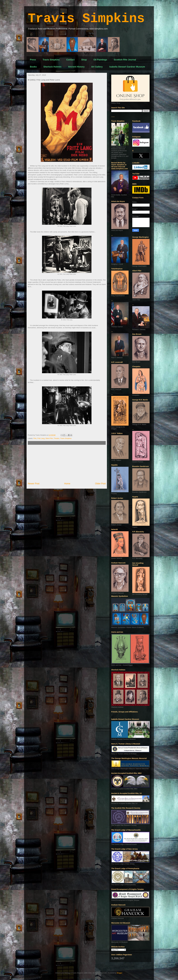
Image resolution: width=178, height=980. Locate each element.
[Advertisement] (67, 463)
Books (33, 67)
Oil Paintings (100, 60)
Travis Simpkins (86, 19)
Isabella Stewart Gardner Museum (127, 67)
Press (33, 60)
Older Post (100, 484)
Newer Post (34, 484)
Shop (84, 60)
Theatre (57, 438)
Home (67, 484)
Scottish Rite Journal (125, 60)
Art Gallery (97, 67)
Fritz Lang (41, 438)
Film (35, 438)
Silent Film (49, 438)
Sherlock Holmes (52, 67)
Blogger (120, 973)
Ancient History (76, 67)
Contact (70, 60)
